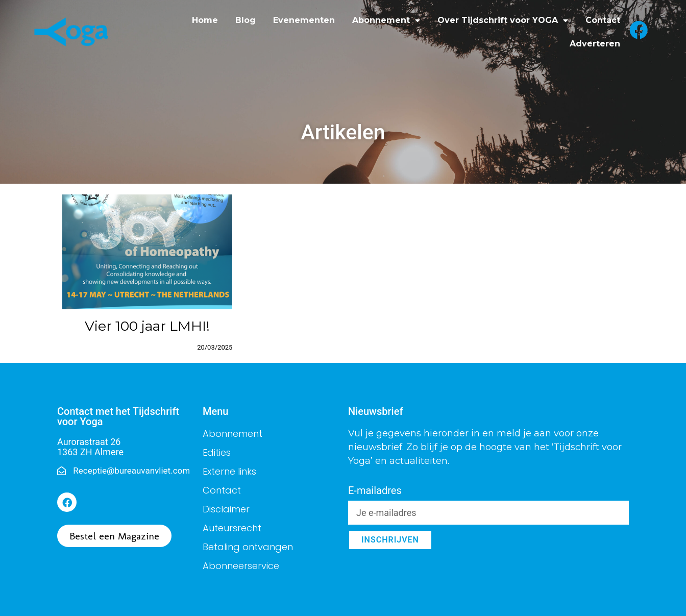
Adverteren (595, 44)
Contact (603, 20)
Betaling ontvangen (248, 547)
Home (205, 20)
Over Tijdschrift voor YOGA (503, 20)
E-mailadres (375, 491)
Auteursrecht (232, 528)
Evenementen (304, 20)
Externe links (229, 471)
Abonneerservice (241, 566)
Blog (246, 20)
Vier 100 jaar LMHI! (147, 326)
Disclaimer (226, 509)
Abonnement (386, 20)
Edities (217, 452)
